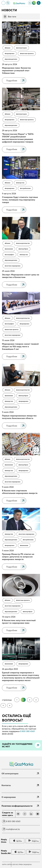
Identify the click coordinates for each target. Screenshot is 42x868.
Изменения (9, 249)
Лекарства (21, 183)
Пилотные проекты (27, 54)
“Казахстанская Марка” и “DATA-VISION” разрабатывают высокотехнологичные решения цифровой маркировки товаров (18, 138)
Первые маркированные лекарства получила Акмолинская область (19, 417)
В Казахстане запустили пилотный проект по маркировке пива (19, 622)
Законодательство (23, 243)
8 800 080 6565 (27, 731)
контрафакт (10, 255)
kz (30, 3)
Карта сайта (7, 864)
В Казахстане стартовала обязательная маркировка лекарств (20, 492)
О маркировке (9, 797)
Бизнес (8, 48)
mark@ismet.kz (13, 829)
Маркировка (10, 54)
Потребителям (26, 188)
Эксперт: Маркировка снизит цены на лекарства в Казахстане (21, 276)
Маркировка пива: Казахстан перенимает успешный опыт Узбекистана (16, 70)
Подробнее (12, 81)
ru (34, 3)
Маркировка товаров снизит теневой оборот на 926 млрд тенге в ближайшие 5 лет (20, 346)
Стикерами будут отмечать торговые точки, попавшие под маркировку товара (20, 200)
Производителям (11, 59)
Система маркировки (13, 266)
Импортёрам (24, 249)
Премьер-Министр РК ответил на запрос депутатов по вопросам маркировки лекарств (18, 557)
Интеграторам (22, 48)
